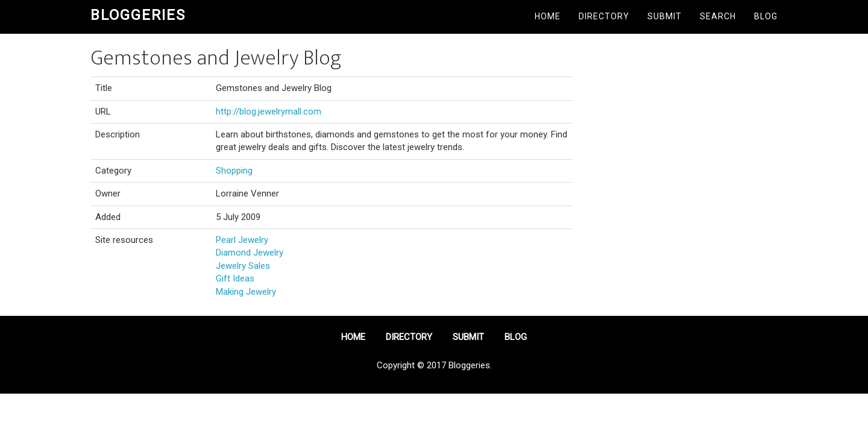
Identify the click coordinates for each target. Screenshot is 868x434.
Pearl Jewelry (242, 240)
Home (548, 16)
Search (718, 16)
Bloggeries (138, 15)
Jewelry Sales (243, 266)
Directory (604, 16)
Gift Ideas (235, 278)
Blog (766, 16)
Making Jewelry (246, 292)
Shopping (234, 171)
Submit (665, 16)
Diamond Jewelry (250, 253)
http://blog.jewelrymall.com (269, 112)
